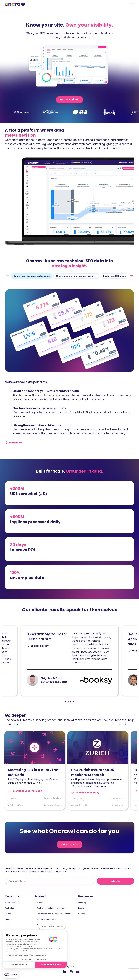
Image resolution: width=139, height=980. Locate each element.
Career (8, 914)
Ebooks (81, 908)
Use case (82, 914)
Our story (9, 919)
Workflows (39, 903)
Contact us (10, 908)
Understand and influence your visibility (54, 914)
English (69, 966)
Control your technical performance (52, 908)
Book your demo (70, 101)
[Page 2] (68, 702)
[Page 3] (71, 702)
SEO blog (82, 903)
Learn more (16, 443)
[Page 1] (66, 702)
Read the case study (87, 793)
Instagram (71, 972)
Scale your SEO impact (46, 919)
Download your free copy (27, 791)
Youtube (78, 972)
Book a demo (10, 903)
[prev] (7, 276)
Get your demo (70, 844)
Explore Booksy (45, 646)
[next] (132, 276)
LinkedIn (65, 972)
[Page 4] (73, 702)
